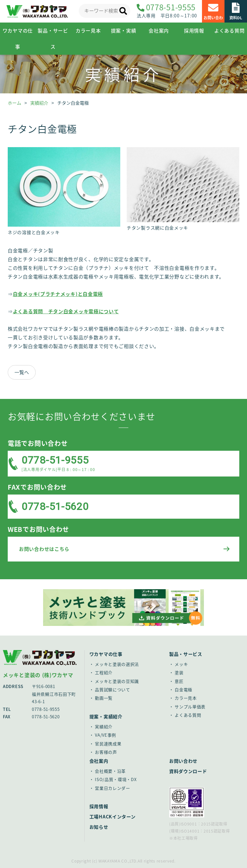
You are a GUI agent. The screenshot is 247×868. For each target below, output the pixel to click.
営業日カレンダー (113, 788)
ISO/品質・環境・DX (116, 779)
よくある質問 (188, 715)
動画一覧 (104, 698)
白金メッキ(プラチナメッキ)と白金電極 (58, 294)
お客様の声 (106, 752)
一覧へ (22, 372)
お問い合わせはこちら (44, 549)
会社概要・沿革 (110, 771)
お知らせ (99, 827)
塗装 (179, 672)
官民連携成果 (108, 744)
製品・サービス (53, 39)
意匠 (179, 681)
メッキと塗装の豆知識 (117, 681)
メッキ (181, 664)
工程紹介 (104, 672)
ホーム (14, 103)
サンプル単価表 (190, 707)
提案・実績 (124, 31)
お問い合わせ (183, 761)
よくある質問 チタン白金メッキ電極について (66, 311)
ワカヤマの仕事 (106, 654)
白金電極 (183, 689)
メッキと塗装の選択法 (117, 664)
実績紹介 (39, 103)
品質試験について (113, 689)
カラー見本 (88, 31)
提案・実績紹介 (106, 716)
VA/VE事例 (105, 735)
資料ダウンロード (188, 771)
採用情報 (194, 31)
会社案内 (159, 31)
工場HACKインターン (113, 816)
